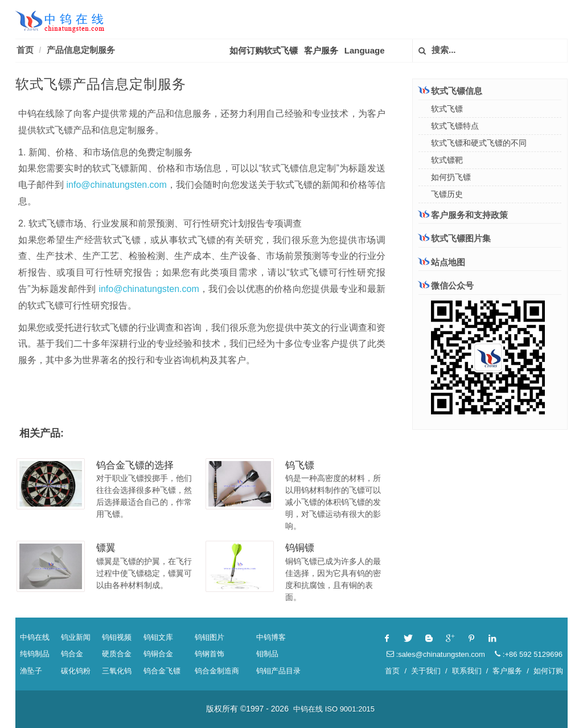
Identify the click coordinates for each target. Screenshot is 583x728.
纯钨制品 (35, 654)
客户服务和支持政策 (463, 215)
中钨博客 (271, 637)
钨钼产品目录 (278, 671)
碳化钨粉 (76, 671)
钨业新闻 (76, 637)
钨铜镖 (300, 548)
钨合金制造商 (217, 671)
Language (365, 50)
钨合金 (72, 654)
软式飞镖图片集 (455, 238)
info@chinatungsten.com (117, 185)
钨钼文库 (158, 637)
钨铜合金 (158, 654)
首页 (25, 50)
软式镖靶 (447, 160)
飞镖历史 (447, 194)
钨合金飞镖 (162, 671)
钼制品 (267, 654)
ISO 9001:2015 (350, 709)
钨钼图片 (210, 637)
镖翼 (106, 548)
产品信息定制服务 (81, 50)
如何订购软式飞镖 (264, 50)
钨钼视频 (117, 637)
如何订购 (548, 671)
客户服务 (321, 50)
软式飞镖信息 (450, 91)
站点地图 (442, 262)
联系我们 (467, 671)
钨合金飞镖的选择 (135, 465)
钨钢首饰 (210, 654)
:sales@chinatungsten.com (436, 654)
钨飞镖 (300, 465)
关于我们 (426, 671)
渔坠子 (31, 671)
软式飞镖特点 (455, 126)
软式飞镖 (447, 109)
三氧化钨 (117, 671)
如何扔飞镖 (451, 177)
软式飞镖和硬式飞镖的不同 (479, 143)
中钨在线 (35, 637)
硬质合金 (117, 654)
